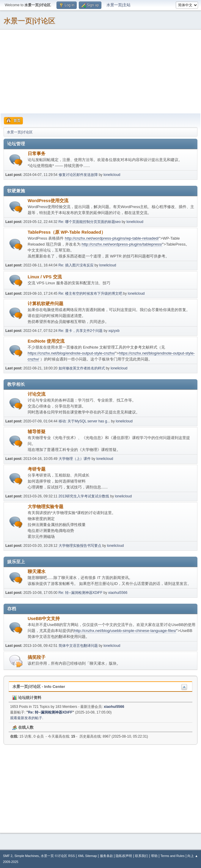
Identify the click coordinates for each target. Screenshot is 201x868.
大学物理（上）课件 (75, 459)
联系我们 (142, 856)
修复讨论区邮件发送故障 (78, 175)
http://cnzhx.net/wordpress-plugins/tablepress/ (122, 244)
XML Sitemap (87, 856)
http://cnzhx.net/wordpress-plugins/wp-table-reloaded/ (112, 238)
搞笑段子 (37, 657)
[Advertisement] (100, 71)
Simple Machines (26, 856)
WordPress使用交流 (48, 201)
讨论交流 (37, 394)
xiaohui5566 (118, 593)
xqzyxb (114, 331)
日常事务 (37, 154)
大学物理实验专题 (45, 507)
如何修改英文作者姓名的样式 (82, 368)
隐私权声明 (124, 856)
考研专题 (37, 469)
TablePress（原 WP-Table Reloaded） (67, 232)
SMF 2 (8, 856)
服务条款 (106, 856)
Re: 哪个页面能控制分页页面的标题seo (90, 222)
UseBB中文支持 (44, 619)
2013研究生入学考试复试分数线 (84, 496)
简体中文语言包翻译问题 (78, 646)
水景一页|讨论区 (29, 21)
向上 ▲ (193, 856)
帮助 (154, 856)
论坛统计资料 (27, 698)
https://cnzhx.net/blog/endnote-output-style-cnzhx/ (71, 353)
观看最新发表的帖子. (27, 718)
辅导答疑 (37, 432)
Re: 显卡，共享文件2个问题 (81, 331)
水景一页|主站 (118, 5)
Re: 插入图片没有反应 (76, 265)
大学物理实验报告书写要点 (80, 546)
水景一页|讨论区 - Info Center (39, 687)
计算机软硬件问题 (45, 304)
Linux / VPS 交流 (45, 277)
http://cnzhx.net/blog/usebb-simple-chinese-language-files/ (125, 631)
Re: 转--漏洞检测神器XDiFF (81, 593)
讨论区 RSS (66, 856)
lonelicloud (112, 175)
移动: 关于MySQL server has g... (84, 421)
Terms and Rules (173, 856)
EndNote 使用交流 (46, 341)
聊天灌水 (37, 572)
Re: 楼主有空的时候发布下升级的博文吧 (90, 294)
